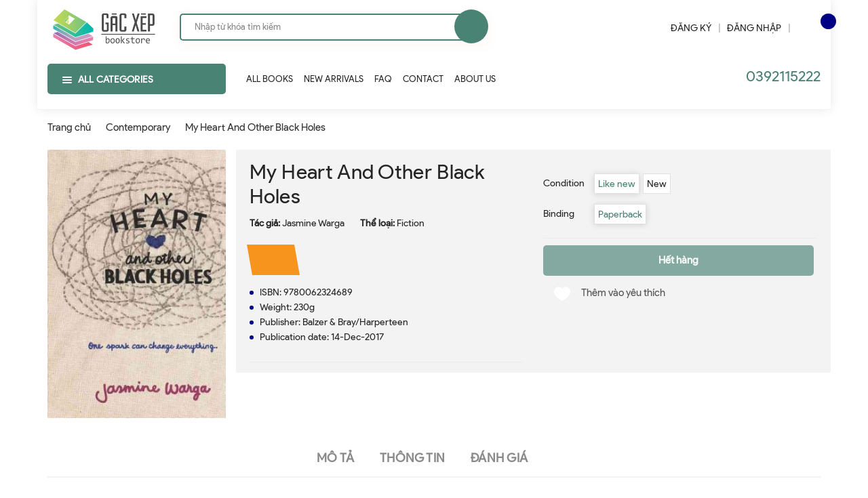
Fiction (411, 223)
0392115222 (783, 76)
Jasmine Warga (313, 223)
